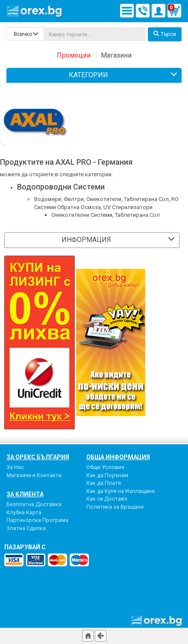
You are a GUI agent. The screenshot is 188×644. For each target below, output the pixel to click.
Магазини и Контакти (34, 475)
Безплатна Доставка (34, 504)
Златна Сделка (26, 528)
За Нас (15, 467)
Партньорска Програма (37, 520)
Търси (165, 34)
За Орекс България (38, 457)
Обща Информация (118, 457)
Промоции (74, 55)
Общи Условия (105, 467)
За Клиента (25, 494)
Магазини (116, 55)
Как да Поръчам (107, 475)
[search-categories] (25, 34)
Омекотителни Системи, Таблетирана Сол (106, 215)
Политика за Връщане (115, 507)
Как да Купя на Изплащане (120, 491)
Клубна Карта (24, 512)
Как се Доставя (107, 499)
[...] (95, 34)
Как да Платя (104, 483)
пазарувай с (25, 547)
